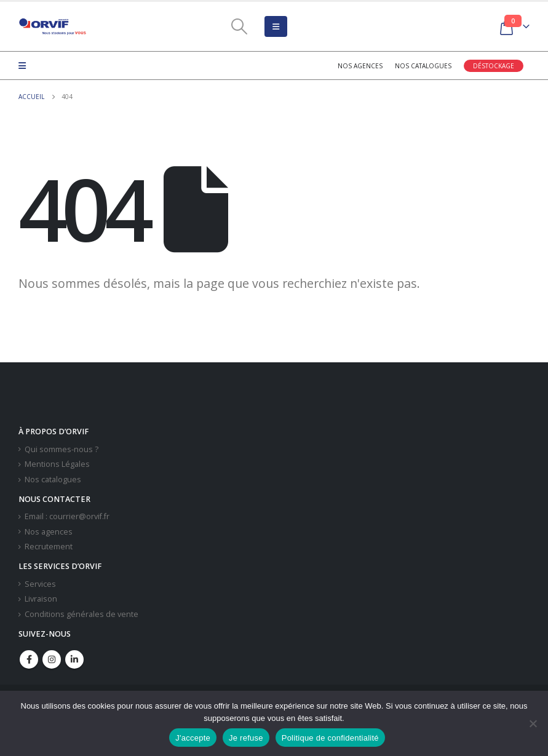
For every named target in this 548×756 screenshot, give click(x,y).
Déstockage (494, 66)
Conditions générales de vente (81, 614)
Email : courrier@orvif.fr (67, 516)
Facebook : (29, 659)
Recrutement (49, 547)
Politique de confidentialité (330, 738)
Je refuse (246, 738)
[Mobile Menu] (276, 26)
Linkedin (74, 659)
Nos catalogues (423, 66)
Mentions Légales (57, 464)
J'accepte (193, 738)
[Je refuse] (533, 723)
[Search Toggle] (239, 26)
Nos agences (360, 66)
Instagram (52, 659)
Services (40, 584)
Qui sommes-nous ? (62, 449)
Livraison (41, 599)
